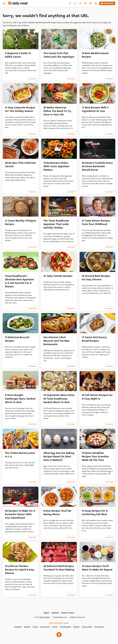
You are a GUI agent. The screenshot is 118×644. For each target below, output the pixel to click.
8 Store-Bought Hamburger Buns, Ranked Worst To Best (20, 399)
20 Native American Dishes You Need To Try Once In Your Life (57, 111)
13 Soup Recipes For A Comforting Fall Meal (95, 513)
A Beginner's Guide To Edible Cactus (18, 55)
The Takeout (99, 627)
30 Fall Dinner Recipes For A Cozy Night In (97, 397)
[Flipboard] (91, 3)
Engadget (18, 627)
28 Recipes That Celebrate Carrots (20, 165)
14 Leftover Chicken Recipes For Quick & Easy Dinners (20, 570)
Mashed (76, 627)
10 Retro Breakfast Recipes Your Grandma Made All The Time (95, 457)
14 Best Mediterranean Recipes (95, 55)
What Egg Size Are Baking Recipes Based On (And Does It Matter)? (59, 457)
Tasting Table (87, 627)
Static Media (45, 617)
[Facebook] (70, 3)
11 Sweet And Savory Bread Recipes (94, 339)
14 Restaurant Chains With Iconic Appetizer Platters (56, 166)
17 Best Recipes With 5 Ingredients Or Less (95, 109)
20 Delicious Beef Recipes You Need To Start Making (59, 568)
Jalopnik (27, 627)
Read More (33, 79)
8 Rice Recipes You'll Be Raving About (57, 513)
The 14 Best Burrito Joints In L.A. (20, 455)
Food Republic (65, 627)
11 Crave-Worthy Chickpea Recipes (20, 222)
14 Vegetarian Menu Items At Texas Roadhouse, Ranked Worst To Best (59, 399)
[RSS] (96, 3)
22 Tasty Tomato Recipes (58, 276)
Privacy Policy (68, 613)
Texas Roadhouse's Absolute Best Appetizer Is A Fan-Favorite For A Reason (19, 281)
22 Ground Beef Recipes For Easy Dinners (96, 278)
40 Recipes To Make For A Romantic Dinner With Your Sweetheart (20, 514)
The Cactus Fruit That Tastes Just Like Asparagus (59, 55)
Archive (55, 613)
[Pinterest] (80, 3)
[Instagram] (85, 3)
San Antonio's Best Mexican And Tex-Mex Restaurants (56, 341)
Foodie (55, 627)
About (47, 613)
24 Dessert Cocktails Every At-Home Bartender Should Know (97, 166)
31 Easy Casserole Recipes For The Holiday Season (20, 109)
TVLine (35, 627)
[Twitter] (75, 3)
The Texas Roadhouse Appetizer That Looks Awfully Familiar (56, 224)
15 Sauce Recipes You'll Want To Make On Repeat (97, 568)
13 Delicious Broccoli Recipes (17, 339)
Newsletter (107, 3)
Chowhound (45, 627)
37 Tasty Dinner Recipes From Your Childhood (96, 222)
